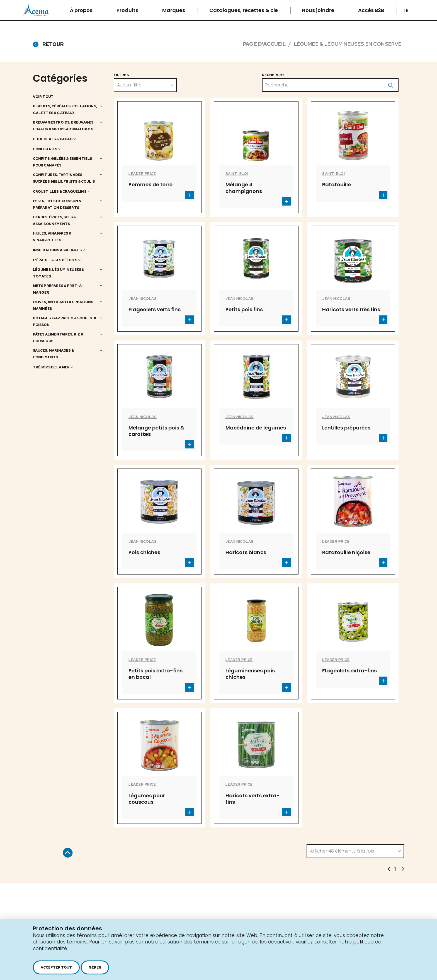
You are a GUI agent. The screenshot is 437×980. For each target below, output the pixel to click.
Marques (174, 10)
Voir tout (43, 97)
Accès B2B (372, 10)
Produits (128, 10)
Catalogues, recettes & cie (244, 10)
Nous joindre (319, 10)
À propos (82, 10)
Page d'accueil (264, 44)
